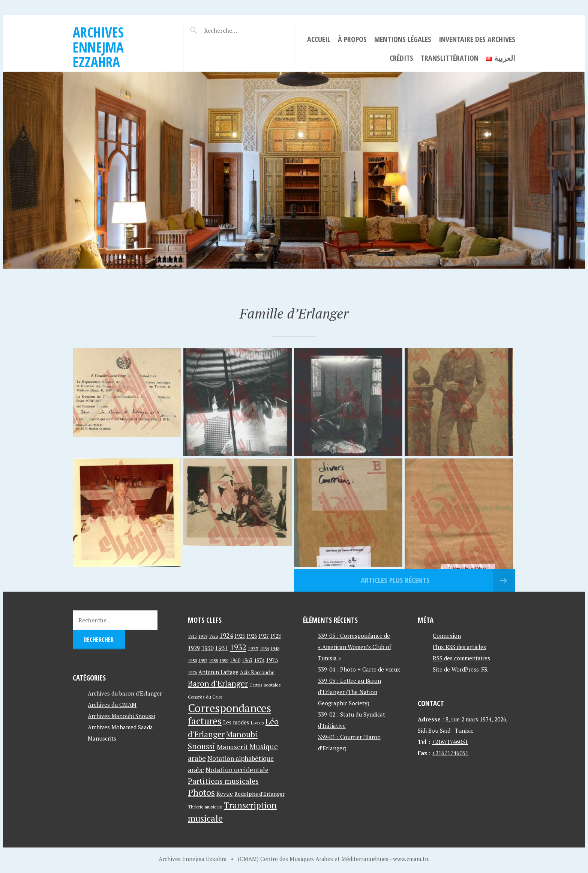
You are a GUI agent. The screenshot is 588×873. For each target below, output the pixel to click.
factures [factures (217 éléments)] (205, 721)
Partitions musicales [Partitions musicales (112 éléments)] (223, 781)
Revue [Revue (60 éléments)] (225, 793)
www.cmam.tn (411, 859)
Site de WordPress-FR (460, 669)
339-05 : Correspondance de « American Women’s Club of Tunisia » (355, 647)
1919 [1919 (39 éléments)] (203, 636)
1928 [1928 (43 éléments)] (276, 636)
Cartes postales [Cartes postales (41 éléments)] (265, 685)
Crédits (401, 58)
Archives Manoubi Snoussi (121, 716)
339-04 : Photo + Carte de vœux (359, 669)
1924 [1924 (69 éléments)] (226, 636)
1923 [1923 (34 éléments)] (213, 636)
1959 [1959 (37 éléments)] (224, 660)
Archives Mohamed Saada (120, 727)
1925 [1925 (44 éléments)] (240, 636)
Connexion (447, 636)
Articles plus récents (395, 580)
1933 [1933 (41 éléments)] (253, 648)
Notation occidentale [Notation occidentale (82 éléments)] (237, 770)
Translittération (450, 58)
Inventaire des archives (477, 39)
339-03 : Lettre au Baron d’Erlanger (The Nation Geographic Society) (349, 692)
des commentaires (461, 658)
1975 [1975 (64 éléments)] (272, 660)
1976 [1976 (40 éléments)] (192, 672)
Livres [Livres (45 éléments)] (257, 723)
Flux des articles (459, 647)
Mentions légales (403, 39)
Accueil (319, 39)
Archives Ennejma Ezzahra (98, 47)
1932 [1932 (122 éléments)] (238, 647)
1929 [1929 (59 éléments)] (194, 648)
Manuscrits (102, 738)
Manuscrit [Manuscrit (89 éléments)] (232, 747)
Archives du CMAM (112, 705)
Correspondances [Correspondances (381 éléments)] (229, 708)
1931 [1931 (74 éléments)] (222, 648)
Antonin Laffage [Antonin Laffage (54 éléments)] (218, 672)
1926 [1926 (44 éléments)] (252, 636)
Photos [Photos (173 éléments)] (201, 793)
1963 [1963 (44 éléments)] (247, 660)
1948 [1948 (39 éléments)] (275, 648)
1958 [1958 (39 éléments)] (213, 660)
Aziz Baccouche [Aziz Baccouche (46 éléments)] (257, 672)
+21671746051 (450, 742)
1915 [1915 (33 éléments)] (192, 636)
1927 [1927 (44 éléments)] (264, 636)
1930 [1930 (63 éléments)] (207, 648)
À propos (352, 39)
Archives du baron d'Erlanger (125, 693)
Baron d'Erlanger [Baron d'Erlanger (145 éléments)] (218, 683)
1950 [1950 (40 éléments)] (192, 660)
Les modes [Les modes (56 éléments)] (236, 722)
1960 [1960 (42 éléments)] (235, 660)
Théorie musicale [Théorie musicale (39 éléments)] (205, 807)
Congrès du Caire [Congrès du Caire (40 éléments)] (205, 697)
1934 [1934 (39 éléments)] (264, 648)
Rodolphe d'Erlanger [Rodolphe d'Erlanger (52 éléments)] (259, 794)
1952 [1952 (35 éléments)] (203, 660)
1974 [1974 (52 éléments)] (259, 660)
